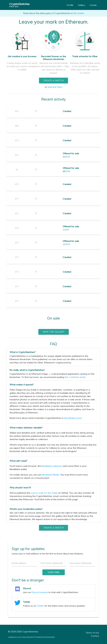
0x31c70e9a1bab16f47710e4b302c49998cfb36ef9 (36, 637)
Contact (95, 636)
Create (93, 5)
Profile (70, 5)
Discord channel (40, 592)
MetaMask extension (52, 466)
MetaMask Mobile (50, 475)
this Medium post (73, 418)
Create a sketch (54, 80)
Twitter (40, 606)
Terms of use (92, 633)
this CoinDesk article (75, 377)
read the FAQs (55, 87)
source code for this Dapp (44, 493)
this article (79, 13)
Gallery (82, 5)
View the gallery (54, 332)
